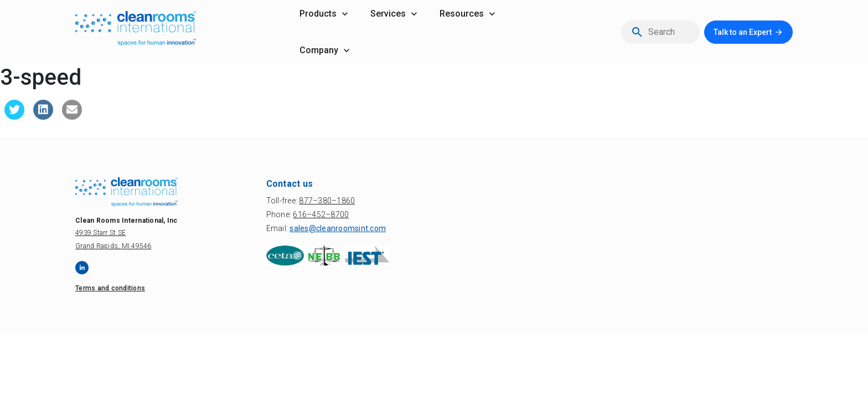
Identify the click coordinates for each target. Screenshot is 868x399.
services (388, 14)
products (318, 14)
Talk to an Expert (743, 32)
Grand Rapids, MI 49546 (113, 246)
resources (462, 14)
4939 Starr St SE (100, 233)
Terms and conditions (110, 288)
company (319, 50)
